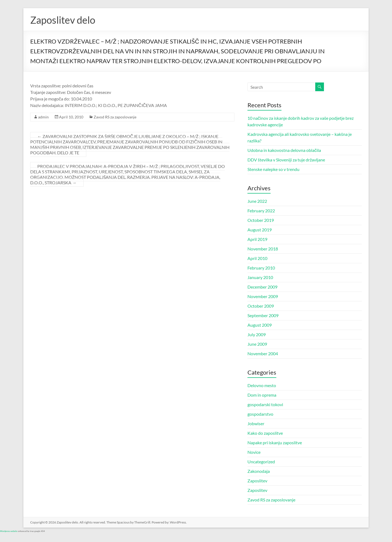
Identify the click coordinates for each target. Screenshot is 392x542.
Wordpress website (9, 531)
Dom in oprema (262, 395)
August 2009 (260, 325)
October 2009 (261, 306)
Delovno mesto (262, 385)
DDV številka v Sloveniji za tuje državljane (286, 160)
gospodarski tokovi (265, 404)
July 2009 (257, 334)
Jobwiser (256, 423)
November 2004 (263, 353)
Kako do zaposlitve (265, 433)
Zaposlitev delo (63, 20)
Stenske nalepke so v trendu (273, 169)
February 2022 (261, 211)
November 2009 (263, 296)
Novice (254, 452)
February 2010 (261, 268)
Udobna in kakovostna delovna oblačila (284, 150)
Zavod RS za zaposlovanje (115, 117)
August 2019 (260, 230)
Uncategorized (261, 462)
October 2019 (261, 220)
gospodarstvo (260, 414)
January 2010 (260, 277)
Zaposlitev (257, 481)
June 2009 (257, 344)
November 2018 (263, 249)
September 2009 (263, 315)
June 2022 (257, 201)
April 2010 (257, 258)
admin (43, 117)
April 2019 (257, 239)
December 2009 (262, 287)
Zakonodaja (259, 471)
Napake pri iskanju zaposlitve (275, 443)
